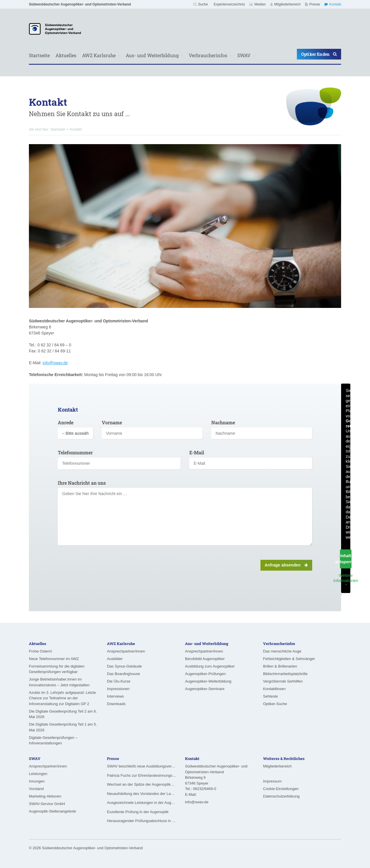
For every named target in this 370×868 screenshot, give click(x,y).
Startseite (39, 55)
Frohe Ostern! (40, 651)
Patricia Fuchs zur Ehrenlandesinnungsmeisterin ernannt (142, 775)
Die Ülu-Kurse (119, 681)
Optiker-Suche (275, 704)
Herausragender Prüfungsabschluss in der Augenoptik (142, 821)
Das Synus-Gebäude (124, 666)
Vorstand (36, 789)
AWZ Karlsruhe (99, 55)
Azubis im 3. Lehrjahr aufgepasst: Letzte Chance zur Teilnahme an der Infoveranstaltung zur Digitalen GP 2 (62, 698)
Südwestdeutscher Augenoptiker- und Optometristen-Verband (80, 4)
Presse (312, 4)
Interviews (115, 696)
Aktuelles (66, 55)
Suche (201, 4)
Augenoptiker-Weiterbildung (208, 681)
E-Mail (197, 452)
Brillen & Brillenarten (280, 666)
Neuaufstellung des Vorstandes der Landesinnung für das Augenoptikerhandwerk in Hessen (142, 794)
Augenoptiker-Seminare (205, 689)
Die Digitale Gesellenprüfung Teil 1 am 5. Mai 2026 (63, 727)
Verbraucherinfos (208, 55)
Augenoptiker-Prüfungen (205, 674)
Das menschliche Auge (282, 651)
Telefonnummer (75, 452)
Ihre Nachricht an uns (82, 483)
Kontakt (333, 4)
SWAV (244, 55)
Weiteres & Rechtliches (284, 759)
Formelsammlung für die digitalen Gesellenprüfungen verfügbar (57, 669)
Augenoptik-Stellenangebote (52, 811)
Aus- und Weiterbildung (152, 55)
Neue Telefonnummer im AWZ (54, 659)
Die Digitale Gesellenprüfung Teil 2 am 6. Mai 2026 (63, 714)
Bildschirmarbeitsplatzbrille (285, 674)
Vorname (112, 422)
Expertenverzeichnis (229, 4)
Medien (257, 4)
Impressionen (118, 689)
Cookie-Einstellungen (281, 789)
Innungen (37, 781)
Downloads (116, 704)
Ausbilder (115, 659)
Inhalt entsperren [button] (346, 559)
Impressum (272, 781)
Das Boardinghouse (123, 674)
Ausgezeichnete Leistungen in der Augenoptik (142, 803)
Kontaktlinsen (274, 689)
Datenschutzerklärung (281, 796)
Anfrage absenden (286, 565)
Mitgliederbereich (285, 4)
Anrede (66, 422)
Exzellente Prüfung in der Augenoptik (138, 812)
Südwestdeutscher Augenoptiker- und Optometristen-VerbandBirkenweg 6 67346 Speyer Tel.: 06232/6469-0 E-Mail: (216, 780)
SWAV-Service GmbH (47, 804)
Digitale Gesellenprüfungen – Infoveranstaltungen (53, 740)
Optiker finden (319, 54)
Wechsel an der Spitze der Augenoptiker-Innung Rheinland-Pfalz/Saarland (142, 784)
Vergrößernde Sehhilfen (283, 681)
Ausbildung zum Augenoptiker (210, 666)
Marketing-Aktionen (45, 796)
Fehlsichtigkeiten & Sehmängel (289, 659)
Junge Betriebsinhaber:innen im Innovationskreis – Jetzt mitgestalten (59, 682)
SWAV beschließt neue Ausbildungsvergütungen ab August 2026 (142, 766)
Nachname (223, 422)
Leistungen (38, 774)
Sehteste (270, 696)
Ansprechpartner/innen (126, 651)
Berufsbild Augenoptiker (205, 659)
